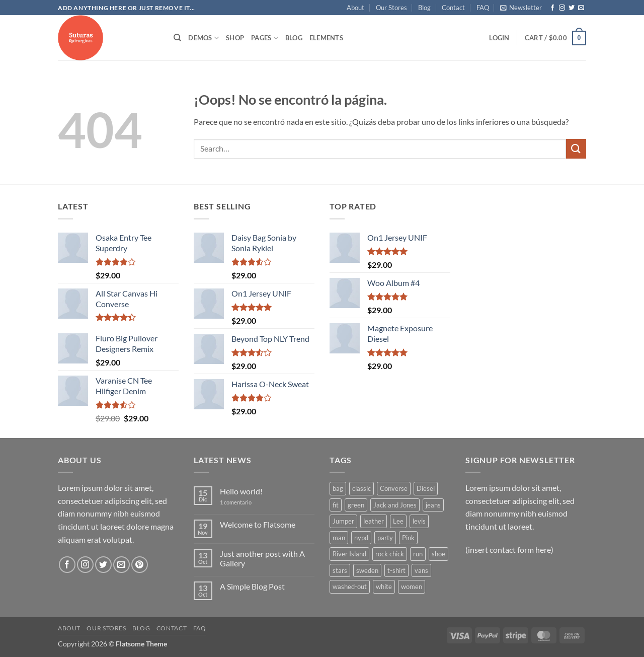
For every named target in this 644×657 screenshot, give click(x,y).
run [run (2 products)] (418, 554)
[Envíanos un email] (581, 8)
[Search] (177, 38)
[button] (521, 8)
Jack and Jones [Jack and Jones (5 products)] (395, 505)
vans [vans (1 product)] (421, 570)
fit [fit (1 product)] (336, 505)
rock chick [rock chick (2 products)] (390, 554)
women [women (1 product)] (412, 587)
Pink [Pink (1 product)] (408, 538)
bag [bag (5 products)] (338, 488)
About (355, 8)
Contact (453, 8)
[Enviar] (576, 149)
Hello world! (241, 491)
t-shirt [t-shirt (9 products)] (396, 570)
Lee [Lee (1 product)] (398, 521)
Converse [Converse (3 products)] (394, 488)
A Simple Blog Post (252, 586)
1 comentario (243, 502)
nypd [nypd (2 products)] (361, 538)
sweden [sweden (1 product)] (367, 570)
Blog (424, 8)
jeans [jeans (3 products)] (433, 505)
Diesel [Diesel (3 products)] (426, 488)
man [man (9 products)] (339, 538)
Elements (326, 38)
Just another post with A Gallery (262, 558)
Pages (265, 38)
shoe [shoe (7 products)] (438, 554)
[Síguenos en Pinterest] (140, 565)
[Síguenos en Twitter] (572, 8)
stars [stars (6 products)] (340, 570)
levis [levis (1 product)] (419, 521)
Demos (204, 38)
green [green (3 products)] (356, 505)
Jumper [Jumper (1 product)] (343, 521)
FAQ (483, 8)
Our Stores (391, 8)
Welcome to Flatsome (258, 524)
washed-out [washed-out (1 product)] (350, 587)
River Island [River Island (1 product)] (349, 554)
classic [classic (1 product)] (361, 488)
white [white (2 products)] (384, 587)
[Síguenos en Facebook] (552, 8)
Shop (235, 38)
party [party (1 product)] (385, 538)
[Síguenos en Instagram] (562, 8)
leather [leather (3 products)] (374, 521)
